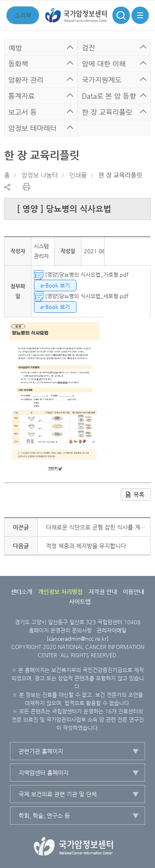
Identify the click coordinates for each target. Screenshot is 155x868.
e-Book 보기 (55, 285)
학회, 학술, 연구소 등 (44, 816)
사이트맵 (80, 602)
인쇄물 (78, 175)
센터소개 (21, 592)
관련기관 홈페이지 (41, 751)
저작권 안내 (103, 592)
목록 (139, 495)
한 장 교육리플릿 (120, 175)
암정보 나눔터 (40, 175)
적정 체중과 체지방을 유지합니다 (86, 546)
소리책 (23, 15)
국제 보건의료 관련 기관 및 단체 (58, 794)
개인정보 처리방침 (60, 592)
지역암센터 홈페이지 (44, 773)
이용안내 (134, 592)
